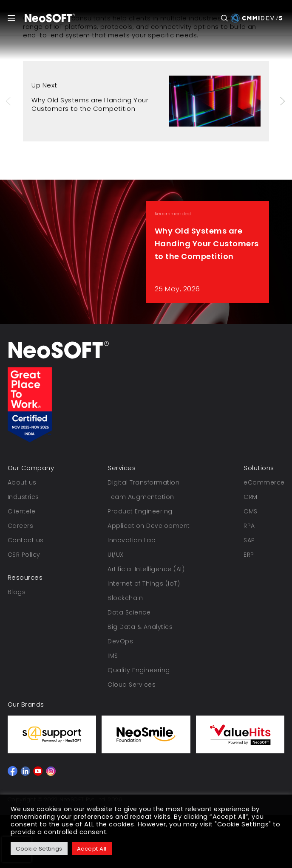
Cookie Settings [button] (39, 849)
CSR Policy (24, 555)
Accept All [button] (92, 849)
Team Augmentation (141, 497)
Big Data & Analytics (140, 627)
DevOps (120, 641)
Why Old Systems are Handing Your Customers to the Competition (90, 104)
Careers (21, 526)
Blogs (17, 592)
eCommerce (264, 482)
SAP (249, 540)
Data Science (129, 612)
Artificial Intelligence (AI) (146, 569)
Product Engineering (140, 511)
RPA (249, 526)
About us (22, 482)
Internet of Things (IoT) (144, 583)
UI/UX (116, 555)
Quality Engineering (139, 670)
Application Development (149, 526)
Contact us (26, 540)
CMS (251, 511)
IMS (113, 656)
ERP (249, 555)
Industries (23, 497)
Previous (9, 101)
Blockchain (125, 598)
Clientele (22, 511)
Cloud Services (132, 685)
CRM (251, 497)
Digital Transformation (143, 482)
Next (283, 101)
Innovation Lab (132, 540)
